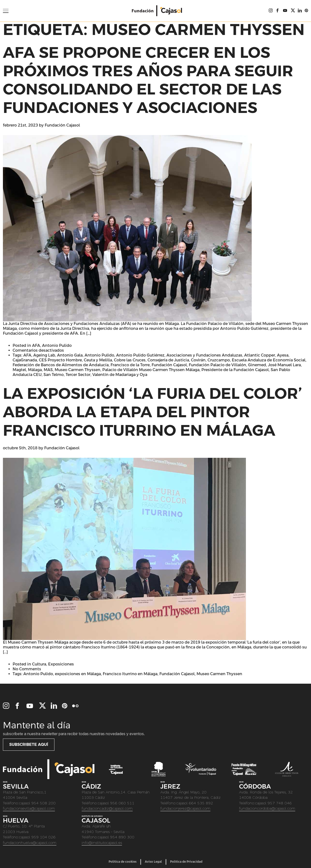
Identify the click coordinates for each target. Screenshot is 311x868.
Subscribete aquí (29, 745)
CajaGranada (25, 360)
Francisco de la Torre (130, 365)
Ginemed (257, 365)
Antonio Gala (70, 355)
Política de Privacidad (186, 862)
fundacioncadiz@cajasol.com (107, 808)
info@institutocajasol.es (102, 843)
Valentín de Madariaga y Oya (120, 375)
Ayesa (283, 355)
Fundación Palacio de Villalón (217, 365)
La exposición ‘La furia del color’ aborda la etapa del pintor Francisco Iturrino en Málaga (152, 412)
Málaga (35, 370)
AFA (36, 345)
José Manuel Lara (284, 365)
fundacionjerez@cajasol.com (185, 808)
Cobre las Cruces (130, 360)
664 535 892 (201, 803)
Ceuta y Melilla (98, 360)
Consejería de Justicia (168, 360)
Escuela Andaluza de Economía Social (269, 360)
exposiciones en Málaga (78, 674)
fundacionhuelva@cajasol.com (30, 843)
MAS (48, 370)
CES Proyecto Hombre (60, 360)
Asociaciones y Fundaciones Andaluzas (204, 355)
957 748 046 (280, 803)
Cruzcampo (219, 360)
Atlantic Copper (260, 355)
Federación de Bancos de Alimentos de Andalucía (61, 365)
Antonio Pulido (57, 345)
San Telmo (54, 375)
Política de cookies (123, 862)
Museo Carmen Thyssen (78, 370)
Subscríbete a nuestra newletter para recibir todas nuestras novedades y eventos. (74, 734)
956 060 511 (122, 803)
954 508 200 (43, 803)
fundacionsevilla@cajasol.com (29, 808)
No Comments (27, 669)
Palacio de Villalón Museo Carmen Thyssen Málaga (151, 370)
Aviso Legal (153, 862)
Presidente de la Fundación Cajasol (235, 370)
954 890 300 (122, 837)
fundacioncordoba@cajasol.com (267, 808)
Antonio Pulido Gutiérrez (140, 355)
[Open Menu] (6, 11)
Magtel (19, 370)
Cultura (39, 664)
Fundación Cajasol (62, 125)
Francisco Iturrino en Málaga (130, 674)
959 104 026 (43, 837)
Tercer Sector (78, 375)
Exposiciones (61, 664)
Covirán (198, 360)
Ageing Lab (44, 355)
